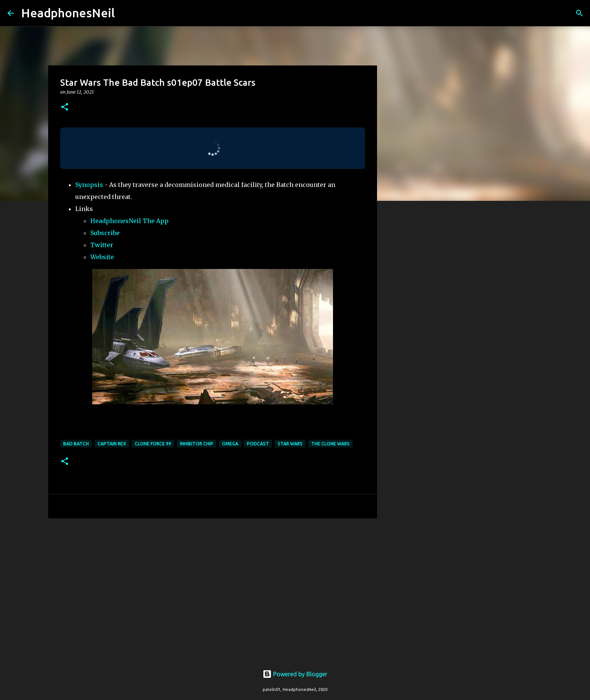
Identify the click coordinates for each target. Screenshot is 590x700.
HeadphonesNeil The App (129, 221)
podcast (258, 444)
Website (102, 257)
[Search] (125, 13)
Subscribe (105, 233)
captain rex (112, 444)
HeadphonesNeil (68, 13)
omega (230, 444)
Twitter (102, 245)
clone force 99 (153, 444)
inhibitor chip (197, 444)
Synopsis (89, 185)
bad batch (76, 444)
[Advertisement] (213, 582)
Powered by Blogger (295, 674)
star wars (290, 444)
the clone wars (330, 444)
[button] (65, 107)
